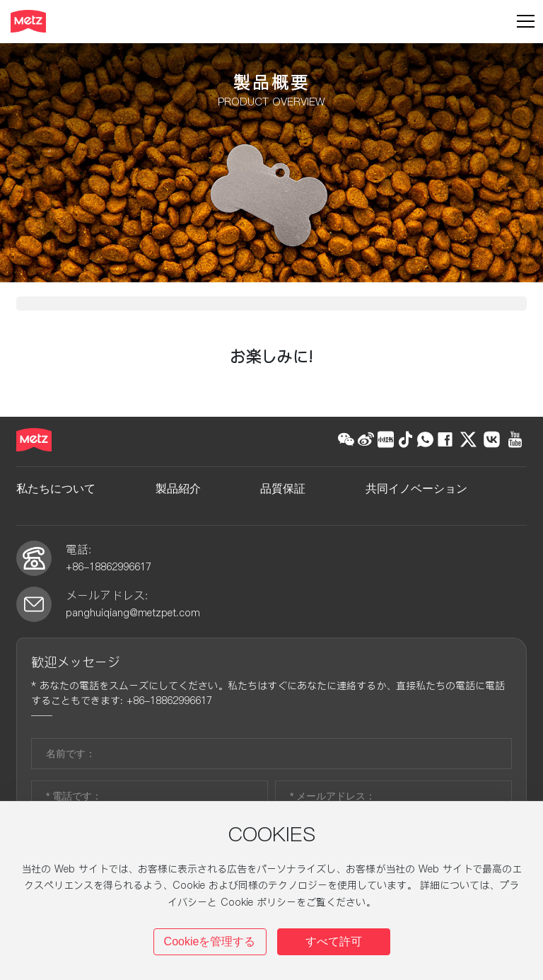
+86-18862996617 (110, 595)
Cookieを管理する (210, 941)
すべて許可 (334, 941)
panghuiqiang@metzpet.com (133, 641)
